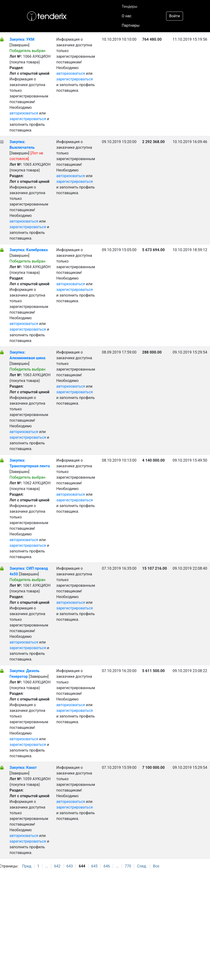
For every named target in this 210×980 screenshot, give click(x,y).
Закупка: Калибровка (29, 250)
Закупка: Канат (23, 768)
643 (70, 866)
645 (94, 866)
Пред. (27, 866)
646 (107, 866)
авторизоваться (24, 113)
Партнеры (130, 25)
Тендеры (129, 7)
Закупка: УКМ (22, 39)
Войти (175, 16)
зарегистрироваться (28, 119)
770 (128, 866)
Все (156, 866)
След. (142, 866)
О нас (126, 16)
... (47, 866)
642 (57, 866)
